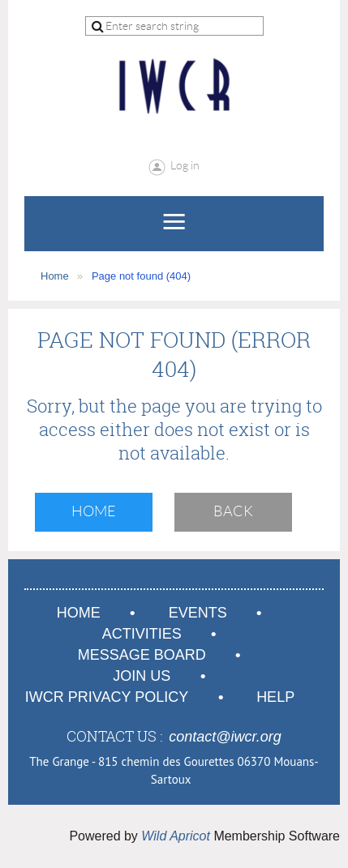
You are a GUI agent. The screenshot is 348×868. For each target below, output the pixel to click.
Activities (142, 634)
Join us (142, 676)
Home (55, 276)
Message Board (142, 655)
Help (275, 697)
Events (198, 613)
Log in (185, 165)
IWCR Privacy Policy (107, 697)
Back (233, 511)
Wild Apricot (176, 836)
